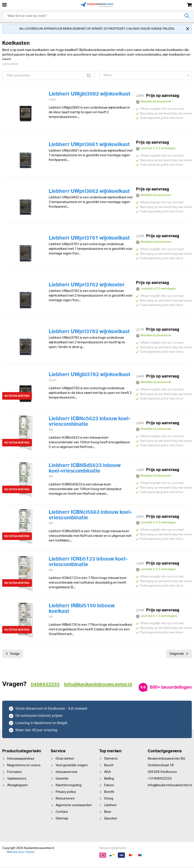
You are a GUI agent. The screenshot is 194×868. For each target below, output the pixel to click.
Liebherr (110, 806)
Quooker (111, 820)
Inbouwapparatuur (21, 760)
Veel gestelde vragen (72, 767)
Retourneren (65, 800)
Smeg (109, 800)
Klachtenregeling (69, 787)
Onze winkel (65, 760)
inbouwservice (67, 773)
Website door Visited (20, 853)
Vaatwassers (17, 780)
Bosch (109, 767)
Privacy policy (66, 793)
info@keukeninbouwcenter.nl (170, 787)
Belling (109, 780)
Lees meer (10, 65)
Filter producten (49, 77)
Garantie (62, 780)
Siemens (111, 760)
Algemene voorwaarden (74, 806)
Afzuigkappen (17, 787)
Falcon (109, 787)
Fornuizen (15, 773)
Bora (108, 813)
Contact (62, 813)
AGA (107, 773)
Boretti (109, 793)
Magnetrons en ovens (24, 767)
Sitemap (62, 820)
